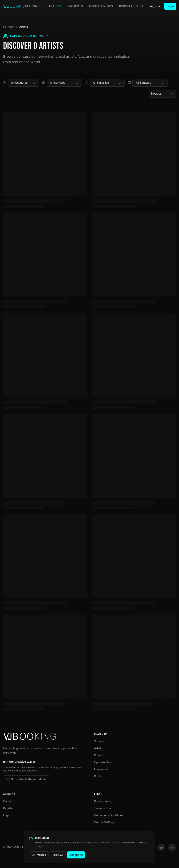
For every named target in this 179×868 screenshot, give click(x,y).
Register (155, 6)
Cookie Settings (104, 822)
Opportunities (101, 6)
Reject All (58, 855)
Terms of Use (103, 808)
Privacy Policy (103, 801)
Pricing (99, 776)
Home (9, 27)
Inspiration (129, 6)
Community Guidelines (109, 815)
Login (170, 6)
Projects (75, 6)
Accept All (76, 855)
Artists (55, 6)
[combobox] (23, 83)
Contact (8, 801)
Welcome (33, 6)
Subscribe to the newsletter (27, 779)
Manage (39, 855)
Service (99, 741)
